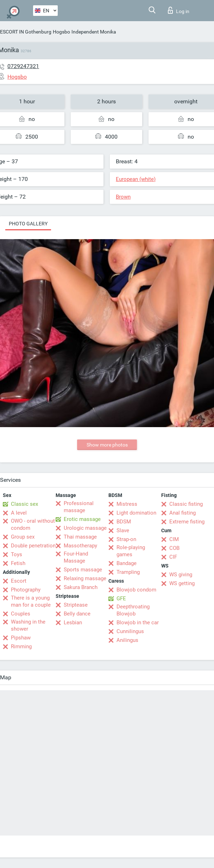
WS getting (182, 583)
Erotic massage (82, 519)
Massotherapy (80, 546)
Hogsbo (61, 32)
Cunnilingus (130, 631)
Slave (123, 530)
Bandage (127, 563)
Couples (21, 614)
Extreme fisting (187, 522)
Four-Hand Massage (76, 557)
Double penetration (33, 546)
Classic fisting (186, 504)
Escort (19, 581)
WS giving (181, 575)
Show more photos (107, 445)
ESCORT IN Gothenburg (26, 32)
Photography (26, 590)
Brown (123, 197)
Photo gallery (28, 224)
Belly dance (77, 614)
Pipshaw (21, 638)
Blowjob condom (136, 590)
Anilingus (127, 640)
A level (19, 513)
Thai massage (80, 537)
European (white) (136, 179)
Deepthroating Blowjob (133, 610)
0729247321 (23, 66)
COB (174, 548)
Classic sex (24, 504)
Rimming (21, 647)
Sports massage (83, 570)
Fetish (18, 563)
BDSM (124, 522)
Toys (17, 554)
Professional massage (79, 507)
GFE (121, 599)
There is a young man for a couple (31, 601)
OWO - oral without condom (33, 524)
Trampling (128, 572)
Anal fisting (182, 513)
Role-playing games (131, 551)
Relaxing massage (85, 578)
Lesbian (73, 623)
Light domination (136, 513)
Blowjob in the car (138, 623)
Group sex (23, 537)
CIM (174, 539)
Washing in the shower (28, 625)
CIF (173, 557)
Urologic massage (85, 528)
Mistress (127, 504)
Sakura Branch (81, 587)
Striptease (76, 605)
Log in (179, 10)
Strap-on (126, 539)
